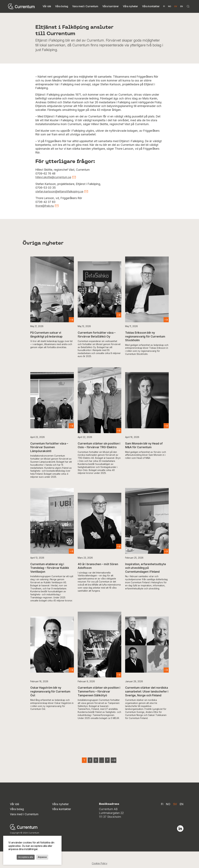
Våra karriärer (111, 6)
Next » (114, 760)
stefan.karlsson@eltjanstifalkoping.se (59, 191)
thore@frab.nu (45, 206)
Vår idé (47, 6)
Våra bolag (62, 6)
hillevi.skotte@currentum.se (53, 177)
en (182, 6)
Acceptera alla (26, 857)
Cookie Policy (100, 863)
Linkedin (180, 829)
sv (175, 804)
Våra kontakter (151, 6)
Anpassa (42, 857)
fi (164, 6)
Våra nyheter (130, 6)
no (170, 6)
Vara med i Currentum (85, 6)
